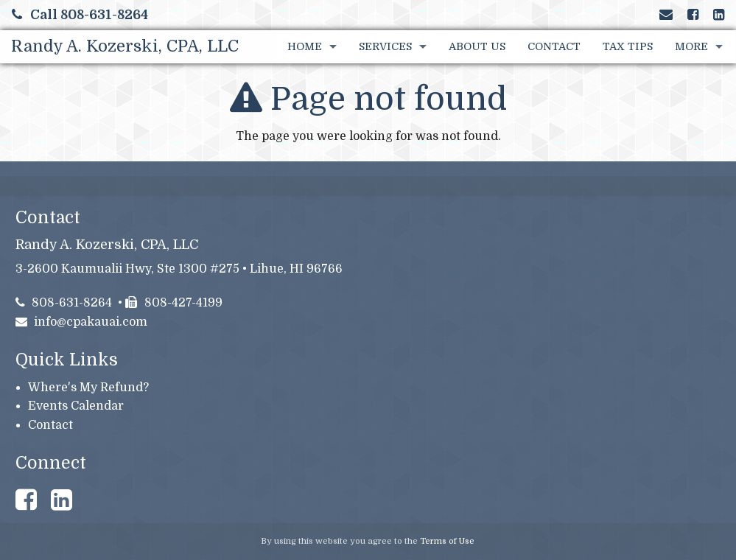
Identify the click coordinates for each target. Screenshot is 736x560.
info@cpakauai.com (82, 322)
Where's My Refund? (88, 388)
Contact (554, 46)
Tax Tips (628, 46)
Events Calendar (76, 406)
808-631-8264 (64, 303)
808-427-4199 (174, 303)
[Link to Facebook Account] (693, 15)
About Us (477, 46)
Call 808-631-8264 (80, 15)
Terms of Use (447, 541)
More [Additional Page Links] (691, 46)
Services (385, 46)
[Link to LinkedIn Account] (719, 15)
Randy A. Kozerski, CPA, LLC (125, 46)
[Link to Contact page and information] (666, 15)
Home (305, 46)
